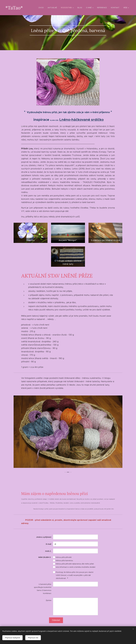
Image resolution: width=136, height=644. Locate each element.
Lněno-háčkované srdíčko (82, 120)
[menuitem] (43, 8)
